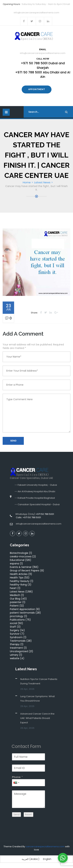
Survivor (15, 634)
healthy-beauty (20, 581)
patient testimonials (22, 613)
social (13, 623)
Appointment (37, 89)
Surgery (15, 630)
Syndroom (16, 637)
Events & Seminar (21, 567)
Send (13, 441)
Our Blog (15, 599)
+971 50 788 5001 (45, 514)
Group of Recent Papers (25, 571)
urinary (14, 655)
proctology (17, 616)
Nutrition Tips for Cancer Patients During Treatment (39, 681)
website (15, 658)
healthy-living (18, 585)
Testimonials (18, 641)
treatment (16, 648)
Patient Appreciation (22, 609)
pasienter (16, 602)
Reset (28, 814)
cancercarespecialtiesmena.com (45, 846)
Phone (16, 777)
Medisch (15, 595)
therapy (15, 644)
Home (27, 182)
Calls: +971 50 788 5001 (28, 517)
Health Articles (19, 574)
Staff (13, 627)
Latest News (42, 182)
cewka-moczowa (21, 556)
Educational (17, 560)
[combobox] (16, 783)
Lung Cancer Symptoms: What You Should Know (37, 699)
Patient (14, 606)
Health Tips (17, 578)
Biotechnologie (19, 553)
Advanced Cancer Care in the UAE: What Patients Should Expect (37, 718)
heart (13, 588)
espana (14, 564)
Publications (17, 620)
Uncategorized (19, 651)
